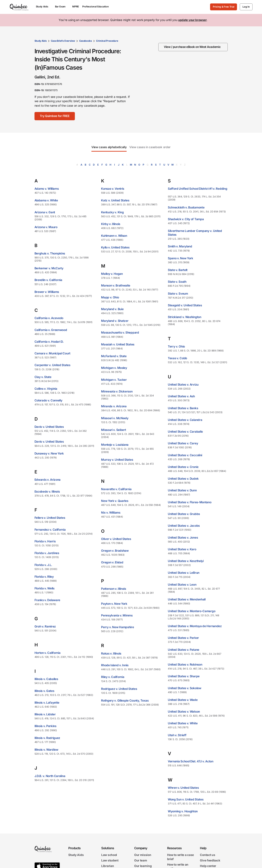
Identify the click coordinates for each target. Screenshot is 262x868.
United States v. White (183, 723)
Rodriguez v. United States (119, 689)
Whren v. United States (183, 788)
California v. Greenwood (51, 330)
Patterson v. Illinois (114, 589)
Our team (141, 860)
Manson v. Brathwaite (116, 285)
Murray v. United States (117, 460)
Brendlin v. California (48, 280)
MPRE (76, 6)
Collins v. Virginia (46, 389)
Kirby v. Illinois (111, 224)
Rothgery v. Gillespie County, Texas (125, 701)
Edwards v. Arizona (48, 480)
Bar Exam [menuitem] (62, 6)
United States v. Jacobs (184, 526)
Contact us (207, 855)
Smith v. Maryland (180, 246)
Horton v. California (48, 653)
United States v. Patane (184, 650)
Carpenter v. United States (52, 365)
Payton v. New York (114, 604)
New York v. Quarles (115, 501)
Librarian (108, 866)
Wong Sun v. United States (186, 799)
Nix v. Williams (111, 513)
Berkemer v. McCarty (49, 268)
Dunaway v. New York (49, 453)
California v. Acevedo (49, 318)
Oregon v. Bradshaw (115, 551)
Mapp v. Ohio (110, 297)
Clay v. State (43, 377)
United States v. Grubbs (184, 514)
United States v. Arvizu (183, 385)
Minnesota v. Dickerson (117, 391)
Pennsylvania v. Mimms (117, 615)
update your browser (192, 20)
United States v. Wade (183, 700)
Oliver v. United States (116, 539)
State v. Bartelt (178, 270)
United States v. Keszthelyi (186, 561)
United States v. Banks (183, 408)
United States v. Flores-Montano (190, 502)
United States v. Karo (182, 549)
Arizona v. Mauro (46, 227)
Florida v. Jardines (47, 553)
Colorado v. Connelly (48, 400)
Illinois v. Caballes (46, 679)
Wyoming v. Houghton (183, 811)
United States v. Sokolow (185, 688)
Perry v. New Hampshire (117, 627)
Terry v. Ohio (176, 346)
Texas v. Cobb (177, 358)
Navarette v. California (116, 489)
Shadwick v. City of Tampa (186, 219)
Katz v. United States (115, 200)
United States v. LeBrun (184, 573)
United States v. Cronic (183, 467)
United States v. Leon (182, 585)
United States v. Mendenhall (187, 599)
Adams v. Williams (47, 189)
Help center (208, 866)
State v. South (177, 282)
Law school (109, 855)
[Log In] (246, 7)
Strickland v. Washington (185, 317)
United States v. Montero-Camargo (192, 611)
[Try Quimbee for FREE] (55, 116)
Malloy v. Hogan (112, 274)
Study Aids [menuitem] (44, 6)
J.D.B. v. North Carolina (50, 776)
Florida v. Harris (45, 541)
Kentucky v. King (112, 212)
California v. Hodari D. (49, 342)
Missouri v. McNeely (115, 418)
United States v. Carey (183, 443)
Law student (110, 860)
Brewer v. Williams (47, 292)
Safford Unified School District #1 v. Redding (198, 189)
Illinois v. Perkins (45, 726)
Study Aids (41, 41)
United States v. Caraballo (185, 432)
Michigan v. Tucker (114, 380)
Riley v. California (113, 677)
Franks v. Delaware (47, 600)
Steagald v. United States (185, 305)
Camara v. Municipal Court (53, 353)
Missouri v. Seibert (113, 430)
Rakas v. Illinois (111, 653)
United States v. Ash (181, 396)
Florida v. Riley (44, 577)
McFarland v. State (114, 356)
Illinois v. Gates (44, 691)
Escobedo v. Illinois (47, 492)
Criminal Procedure (107, 41)
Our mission (143, 855)
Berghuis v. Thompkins (50, 253)
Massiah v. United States (118, 344)
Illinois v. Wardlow (46, 750)
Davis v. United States (49, 427)
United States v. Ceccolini (185, 455)
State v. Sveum (178, 294)
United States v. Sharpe (184, 676)
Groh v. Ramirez (45, 626)
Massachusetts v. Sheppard (120, 333)
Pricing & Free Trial (224, 7)
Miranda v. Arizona (114, 406)
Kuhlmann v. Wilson (114, 236)
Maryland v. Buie (112, 309)
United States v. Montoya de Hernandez (195, 626)
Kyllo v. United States (115, 247)
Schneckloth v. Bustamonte (186, 207)
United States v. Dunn (182, 490)
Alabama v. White (46, 200)
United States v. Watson (184, 712)
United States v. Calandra (185, 420)
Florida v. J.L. (43, 565)
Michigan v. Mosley (114, 368)
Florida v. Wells (45, 588)
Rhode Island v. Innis (115, 665)
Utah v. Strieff (177, 735)
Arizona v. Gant (45, 212)
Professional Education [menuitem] (97, 6)
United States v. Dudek (183, 479)
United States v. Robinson (185, 665)
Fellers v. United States (50, 518)
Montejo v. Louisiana (115, 445)
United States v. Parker (183, 638)
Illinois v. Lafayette (47, 703)
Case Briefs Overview (63, 41)
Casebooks (86, 41)
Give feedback (210, 860)
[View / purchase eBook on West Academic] (193, 47)
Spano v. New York (181, 258)
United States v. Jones (183, 538)
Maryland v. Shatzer (115, 321)
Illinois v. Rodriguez (47, 738)
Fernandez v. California (50, 530)
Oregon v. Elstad (112, 562)
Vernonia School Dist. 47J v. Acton (191, 761)
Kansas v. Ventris (113, 189)
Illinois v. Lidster (45, 714)
